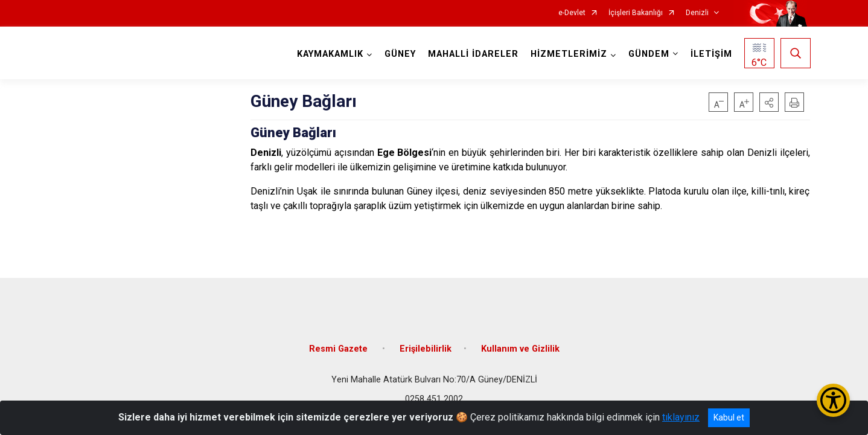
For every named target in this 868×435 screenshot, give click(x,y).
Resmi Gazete (340, 346)
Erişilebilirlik (426, 346)
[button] (769, 102)
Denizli (697, 13)
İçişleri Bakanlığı (636, 13)
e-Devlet (572, 13)
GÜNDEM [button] (648, 54)
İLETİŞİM (711, 54)
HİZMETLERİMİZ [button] (568, 54)
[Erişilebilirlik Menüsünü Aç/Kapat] (833, 400)
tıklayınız (681, 417)
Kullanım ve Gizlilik (520, 346)
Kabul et (729, 417)
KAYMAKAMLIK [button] (330, 54)
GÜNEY (400, 54)
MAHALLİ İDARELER (473, 54)
